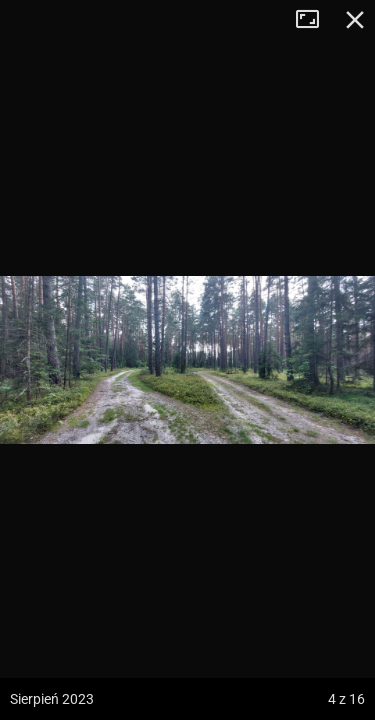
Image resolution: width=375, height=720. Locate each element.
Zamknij (355, 20)
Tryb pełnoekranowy (315, 20)
